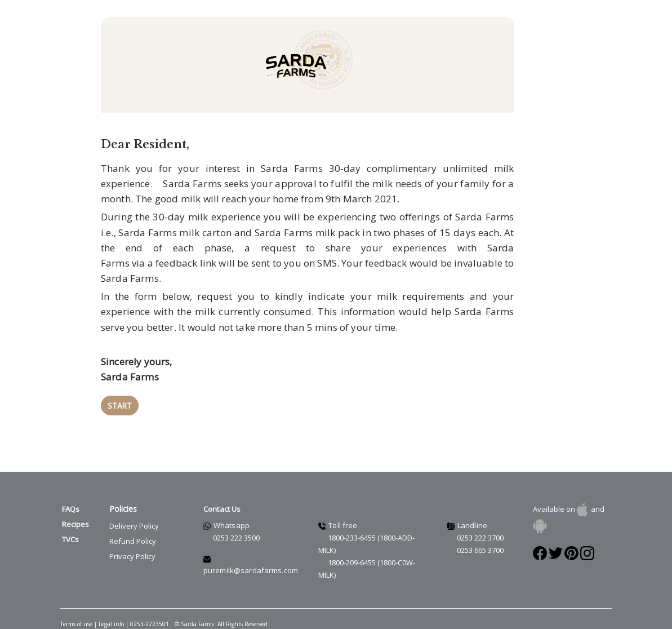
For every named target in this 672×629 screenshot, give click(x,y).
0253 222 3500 (236, 538)
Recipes (75, 524)
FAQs (71, 509)
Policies (123, 509)
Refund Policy (133, 541)
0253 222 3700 (480, 538)
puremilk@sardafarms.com (251, 570)
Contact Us (222, 509)
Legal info (112, 624)
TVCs (70, 539)
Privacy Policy (132, 556)
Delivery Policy (134, 526)
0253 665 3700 (480, 550)
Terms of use (76, 624)
